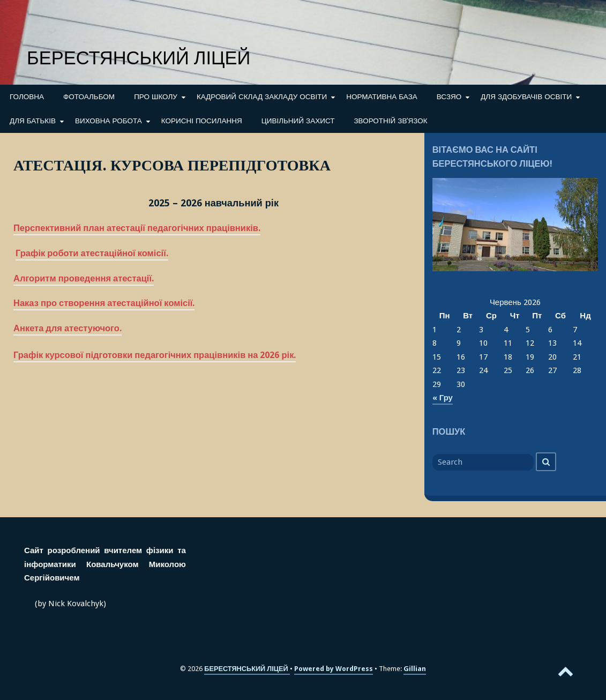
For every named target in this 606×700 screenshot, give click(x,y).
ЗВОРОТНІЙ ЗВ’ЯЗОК (390, 121)
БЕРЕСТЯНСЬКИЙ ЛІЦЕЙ (139, 58)
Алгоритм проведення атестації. (84, 278)
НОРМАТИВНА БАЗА (382, 96)
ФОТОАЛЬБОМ (89, 96)
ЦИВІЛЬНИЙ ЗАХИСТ (298, 121)
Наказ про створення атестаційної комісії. (104, 303)
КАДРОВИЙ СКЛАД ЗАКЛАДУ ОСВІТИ (262, 96)
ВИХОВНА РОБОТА (109, 121)
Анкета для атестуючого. (68, 328)
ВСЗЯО (449, 96)
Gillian (415, 669)
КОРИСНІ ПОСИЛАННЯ (202, 121)
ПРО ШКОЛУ (156, 96)
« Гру (443, 398)
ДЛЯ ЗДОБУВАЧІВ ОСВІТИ (526, 96)
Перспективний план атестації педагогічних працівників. (137, 228)
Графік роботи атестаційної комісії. (92, 253)
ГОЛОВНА (27, 96)
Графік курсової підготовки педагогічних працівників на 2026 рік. (155, 355)
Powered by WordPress (334, 669)
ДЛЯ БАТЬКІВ (33, 121)
